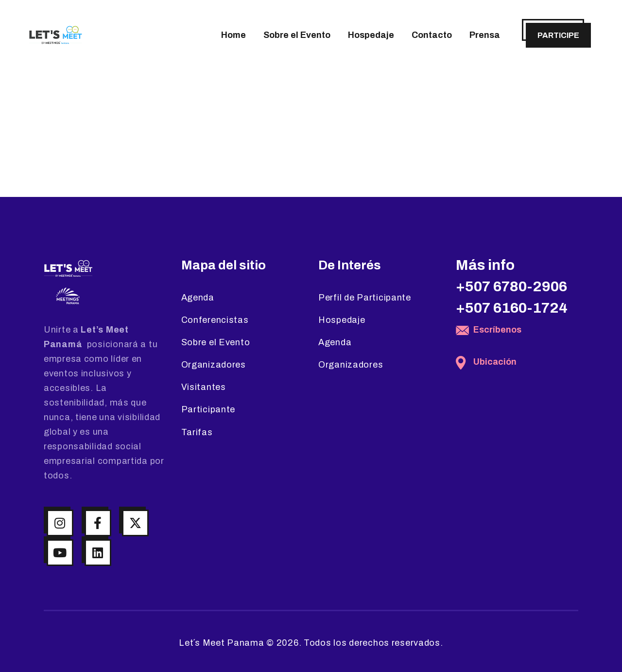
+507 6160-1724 (512, 308)
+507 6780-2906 (511, 286)
